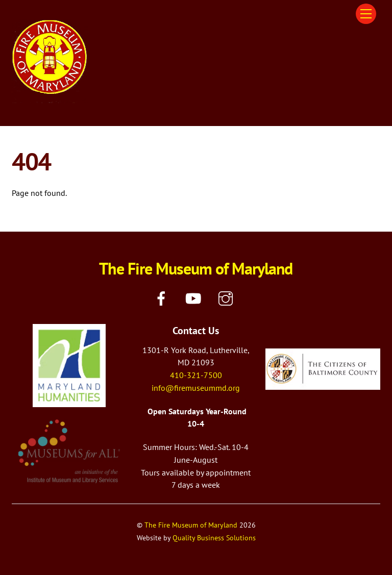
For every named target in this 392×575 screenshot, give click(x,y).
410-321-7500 (196, 375)
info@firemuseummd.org (196, 388)
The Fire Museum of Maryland (191, 525)
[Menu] (366, 14)
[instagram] (227, 297)
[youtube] (195, 297)
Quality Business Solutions (214, 537)
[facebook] (163, 297)
